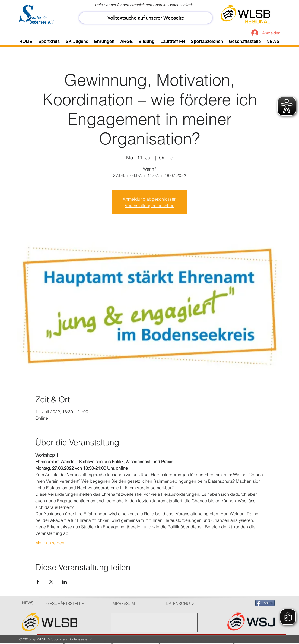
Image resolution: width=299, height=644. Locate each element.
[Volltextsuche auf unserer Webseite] (146, 18)
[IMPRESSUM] (132, 603)
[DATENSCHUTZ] (182, 603)
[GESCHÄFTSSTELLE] (67, 603)
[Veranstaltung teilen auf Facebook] (38, 582)
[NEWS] (32, 603)
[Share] (265, 603)
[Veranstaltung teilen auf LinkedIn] (64, 582)
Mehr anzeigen (50, 543)
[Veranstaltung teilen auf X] (51, 582)
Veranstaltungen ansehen (150, 206)
